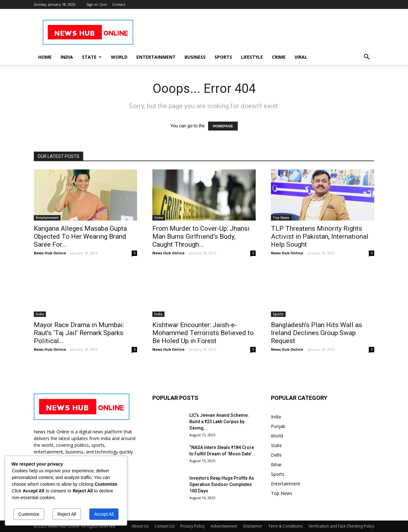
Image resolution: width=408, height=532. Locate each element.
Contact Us (164, 526)
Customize (29, 514)
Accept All (104, 514)
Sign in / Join (97, 4)
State (92, 57)
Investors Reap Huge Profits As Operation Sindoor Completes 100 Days (222, 484)
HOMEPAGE (223, 126)
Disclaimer (253, 526)
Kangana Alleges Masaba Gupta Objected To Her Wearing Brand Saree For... (80, 236)
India (67, 57)
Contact (119, 4)
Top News (281, 218)
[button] (367, 58)
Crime (279, 57)
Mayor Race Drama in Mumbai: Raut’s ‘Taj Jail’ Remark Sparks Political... (79, 333)
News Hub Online (50, 253)
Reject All (67, 514)
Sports (223, 57)
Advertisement (224, 526)
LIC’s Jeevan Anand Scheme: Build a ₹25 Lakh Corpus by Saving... (219, 422)
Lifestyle (252, 57)
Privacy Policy (193, 526)
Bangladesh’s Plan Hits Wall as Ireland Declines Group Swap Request (317, 333)
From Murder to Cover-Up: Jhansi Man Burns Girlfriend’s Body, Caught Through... (201, 236)
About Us (140, 526)
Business (195, 57)
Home (45, 57)
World (119, 57)
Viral (301, 57)
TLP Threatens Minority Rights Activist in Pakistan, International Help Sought (320, 236)
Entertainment (156, 57)
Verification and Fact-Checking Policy (341, 526)
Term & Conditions (285, 526)
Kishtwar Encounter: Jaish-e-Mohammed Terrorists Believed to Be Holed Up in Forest (203, 333)
